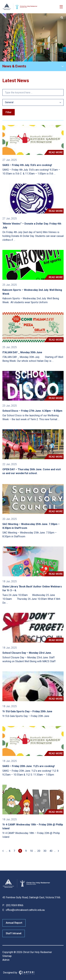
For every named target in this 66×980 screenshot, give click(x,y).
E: (3, 910)
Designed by (10, 973)
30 (45, 851)
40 (51, 851)
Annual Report (14, 923)
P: (4, 905)
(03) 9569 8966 (14, 905)
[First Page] (3, 851)
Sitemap (7, 956)
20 (39, 851)
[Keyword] (33, 92)
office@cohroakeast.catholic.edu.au (25, 910)
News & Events (14, 66)
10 (31, 851)
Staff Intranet (14, 933)
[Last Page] (58, 851)
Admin (6, 960)
